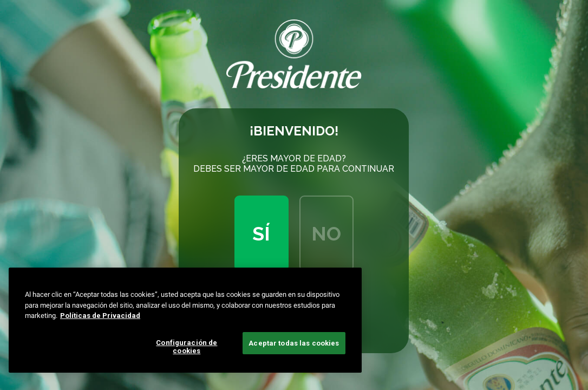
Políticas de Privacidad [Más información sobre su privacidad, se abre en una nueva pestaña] (100, 316)
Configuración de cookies (187, 347)
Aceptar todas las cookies (294, 343)
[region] (185, 320)
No (326, 233)
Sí (261, 233)
